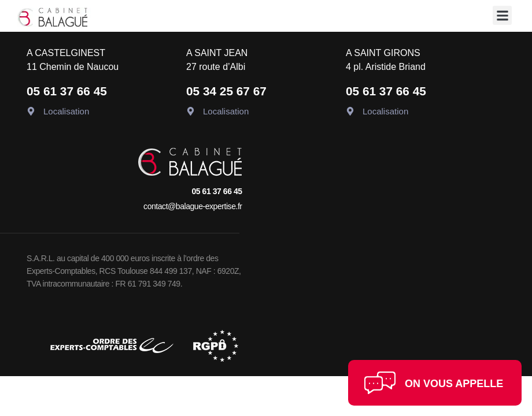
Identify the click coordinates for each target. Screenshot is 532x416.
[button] (502, 15)
